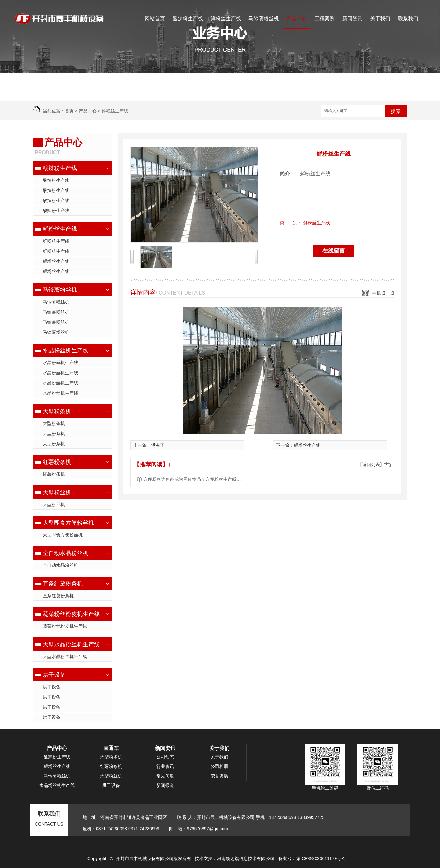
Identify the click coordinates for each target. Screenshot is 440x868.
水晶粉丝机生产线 (66, 351)
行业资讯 (165, 766)
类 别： (291, 223)
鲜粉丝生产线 (226, 19)
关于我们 (380, 19)
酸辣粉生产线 (188, 19)
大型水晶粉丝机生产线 (71, 644)
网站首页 (155, 19)
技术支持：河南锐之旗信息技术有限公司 (235, 858)
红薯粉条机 (57, 462)
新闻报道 (165, 785)
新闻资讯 (352, 19)
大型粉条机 (57, 411)
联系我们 (408, 19)
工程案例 (324, 19)
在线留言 (334, 251)
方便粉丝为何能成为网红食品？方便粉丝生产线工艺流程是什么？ (194, 479)
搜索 (396, 111)
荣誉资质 (219, 776)
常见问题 (165, 776)
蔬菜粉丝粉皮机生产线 (71, 614)
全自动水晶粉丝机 (66, 553)
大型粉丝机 (57, 492)
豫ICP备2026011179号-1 (321, 858)
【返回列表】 (371, 465)
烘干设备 (54, 675)
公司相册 (219, 766)
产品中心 (297, 19)
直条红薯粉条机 (63, 584)
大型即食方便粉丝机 (68, 523)
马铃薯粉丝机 (264, 19)
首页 (69, 111)
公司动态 (165, 757)
